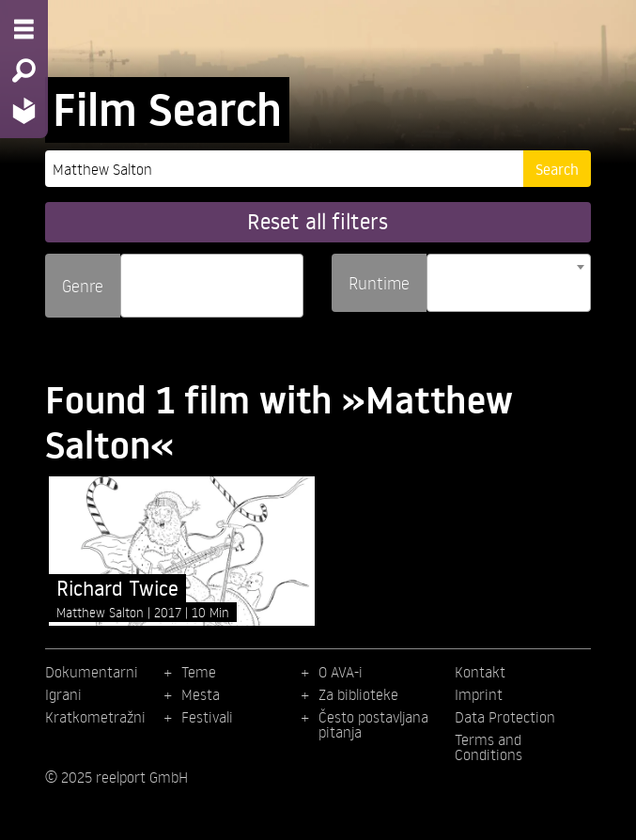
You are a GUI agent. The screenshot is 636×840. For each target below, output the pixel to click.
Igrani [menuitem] (63, 694)
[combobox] (212, 286)
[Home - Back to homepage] (24, 110)
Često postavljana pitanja (373, 724)
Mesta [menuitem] (201, 694)
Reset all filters (318, 221)
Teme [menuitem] (199, 672)
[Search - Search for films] (24, 70)
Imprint (479, 694)
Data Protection (505, 717)
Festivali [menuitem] (207, 717)
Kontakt (480, 672)
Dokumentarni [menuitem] (92, 672)
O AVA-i (341, 672)
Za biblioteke (358, 694)
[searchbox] (132, 278)
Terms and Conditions (489, 747)
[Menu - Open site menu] (24, 29)
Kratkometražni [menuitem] (95, 717)
